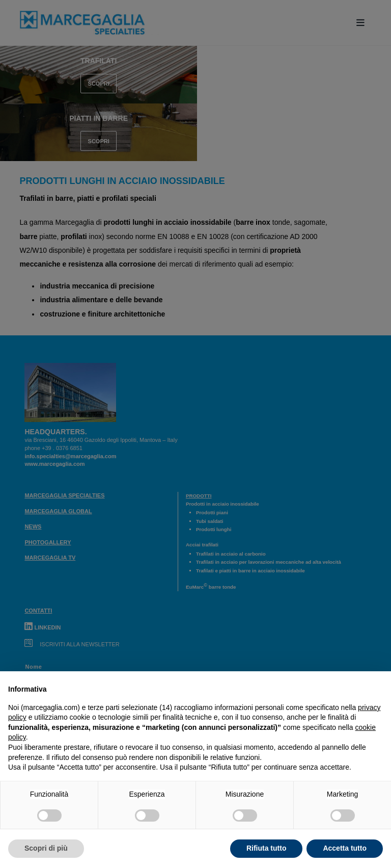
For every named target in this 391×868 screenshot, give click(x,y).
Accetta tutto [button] (345, 848)
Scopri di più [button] (46, 848)
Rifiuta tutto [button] (267, 848)
